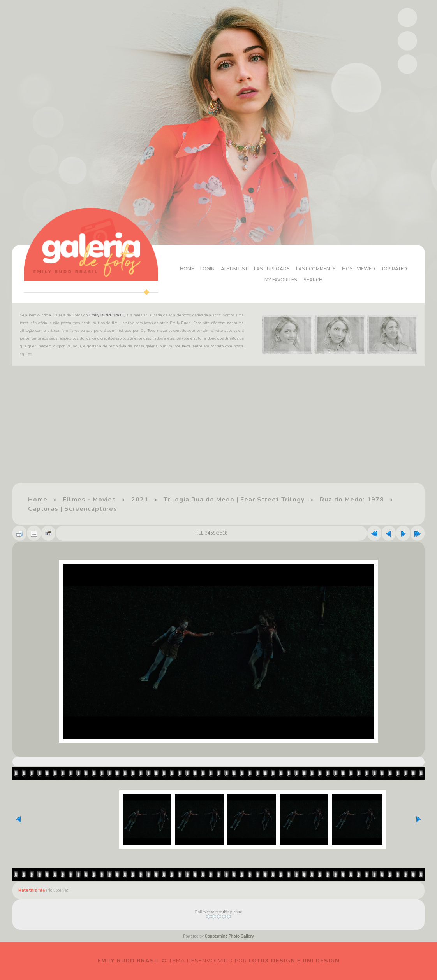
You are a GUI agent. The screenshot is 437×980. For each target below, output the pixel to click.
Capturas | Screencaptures (73, 509)
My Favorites (281, 280)
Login (207, 269)
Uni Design (321, 961)
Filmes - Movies (89, 500)
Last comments (316, 269)
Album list (234, 269)
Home (187, 269)
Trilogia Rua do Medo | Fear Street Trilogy (234, 500)
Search (313, 280)
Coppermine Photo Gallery (229, 936)
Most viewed (359, 269)
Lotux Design (272, 961)
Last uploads (272, 269)
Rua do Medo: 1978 (352, 500)
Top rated (394, 269)
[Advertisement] (218, 428)
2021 (140, 500)
